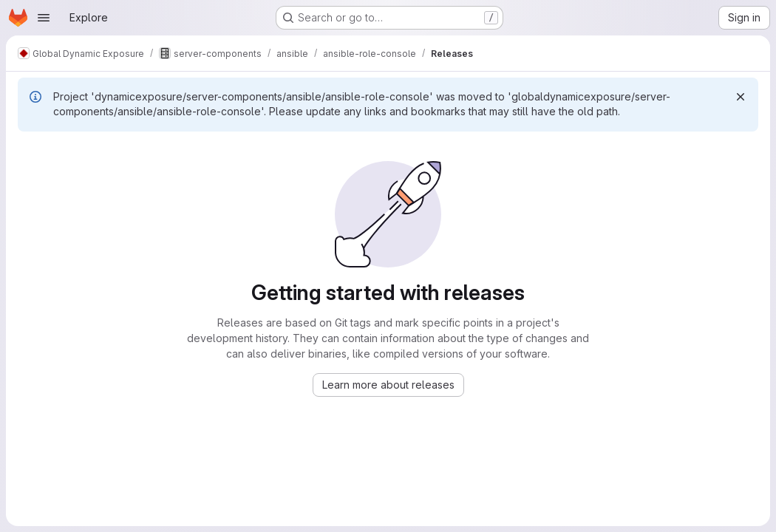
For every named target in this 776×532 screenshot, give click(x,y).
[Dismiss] (741, 97)
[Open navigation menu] (44, 18)
